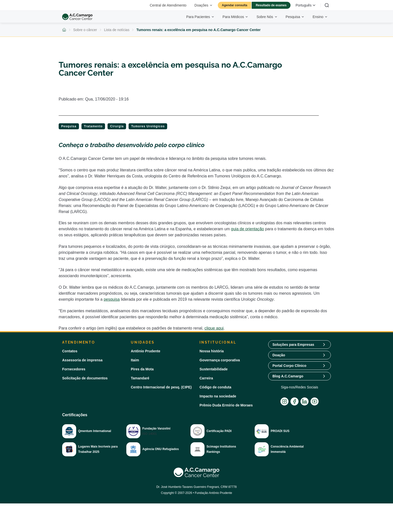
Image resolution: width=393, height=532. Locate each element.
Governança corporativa (220, 360)
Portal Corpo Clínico (289, 366)
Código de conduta (215, 387)
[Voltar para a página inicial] (64, 30)
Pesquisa (295, 17)
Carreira (206, 378)
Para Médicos (236, 17)
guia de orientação (248, 229)
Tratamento (93, 126)
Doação (279, 355)
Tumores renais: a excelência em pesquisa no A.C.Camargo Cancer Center (199, 30)
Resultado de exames (271, 5)
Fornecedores (74, 369)
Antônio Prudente (145, 351)
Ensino (320, 17)
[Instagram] (284, 401)
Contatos (70, 351)
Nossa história (212, 351)
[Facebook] (294, 401)
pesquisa (112, 299)
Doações (204, 5)
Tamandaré (140, 378)
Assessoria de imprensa (82, 360)
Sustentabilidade (214, 369)
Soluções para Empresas (293, 345)
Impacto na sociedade (218, 396)
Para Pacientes (200, 17)
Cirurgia (117, 126)
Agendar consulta (234, 5)
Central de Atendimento (168, 5)
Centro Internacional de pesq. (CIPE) (161, 387)
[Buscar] (327, 5)
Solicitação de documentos (85, 378)
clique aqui (214, 328)
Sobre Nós (267, 17)
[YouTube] (315, 401)
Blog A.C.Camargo (288, 376)
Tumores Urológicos (148, 126)
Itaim (135, 360)
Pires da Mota (142, 369)
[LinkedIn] (305, 401)
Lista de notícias (117, 30)
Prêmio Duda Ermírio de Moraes (226, 405)
